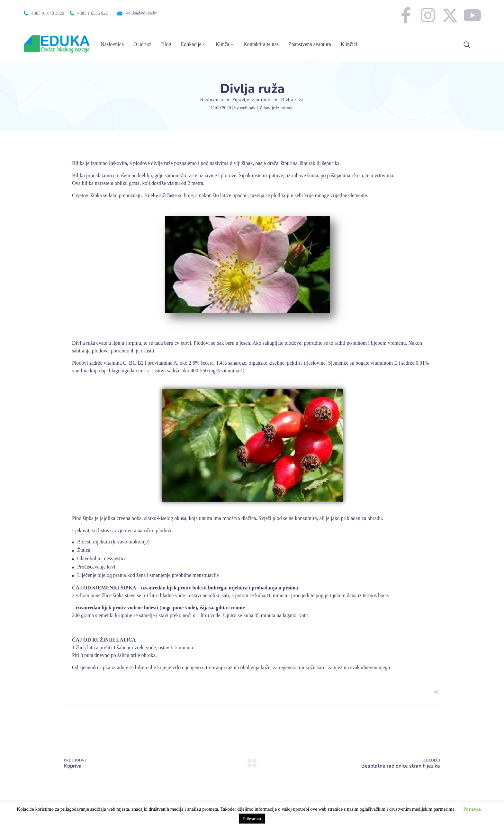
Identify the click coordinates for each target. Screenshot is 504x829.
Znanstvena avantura (310, 44)
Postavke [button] (472, 809)
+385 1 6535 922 (92, 13)
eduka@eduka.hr (142, 13)
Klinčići (349, 44)
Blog (166, 44)
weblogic (248, 108)
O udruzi (142, 44)
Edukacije (191, 44)
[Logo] (57, 44)
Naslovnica (112, 44)
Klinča (223, 44)
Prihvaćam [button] (252, 819)
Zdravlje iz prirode (251, 100)
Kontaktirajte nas (261, 44)
